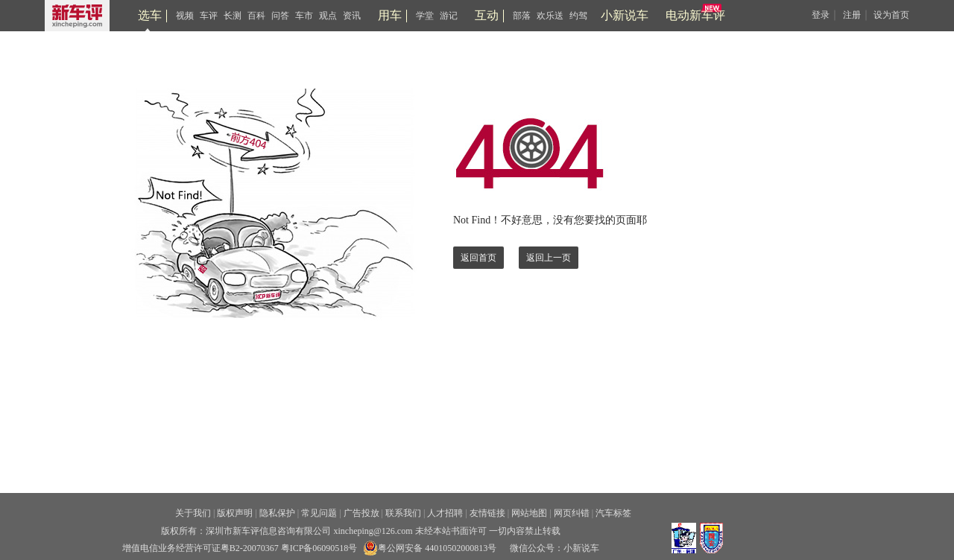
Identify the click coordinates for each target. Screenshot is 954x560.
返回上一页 (549, 258)
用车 (390, 15)
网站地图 (529, 513)
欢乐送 (550, 16)
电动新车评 (695, 15)
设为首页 (891, 15)
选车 (150, 15)
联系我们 (403, 513)
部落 (522, 16)
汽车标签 (613, 513)
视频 (185, 16)
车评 (209, 16)
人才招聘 (445, 513)
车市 (304, 16)
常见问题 (319, 513)
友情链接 (487, 513)
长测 (233, 16)
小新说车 (625, 15)
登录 (821, 15)
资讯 (352, 16)
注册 (852, 15)
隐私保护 (277, 513)
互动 (487, 15)
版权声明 (235, 513)
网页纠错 (572, 513)
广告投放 (361, 513)
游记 (449, 16)
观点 (328, 16)
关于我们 (193, 513)
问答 (280, 16)
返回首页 (478, 258)
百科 (256, 16)
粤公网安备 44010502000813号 (430, 548)
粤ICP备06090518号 (319, 548)
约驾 (578, 16)
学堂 (425, 16)
